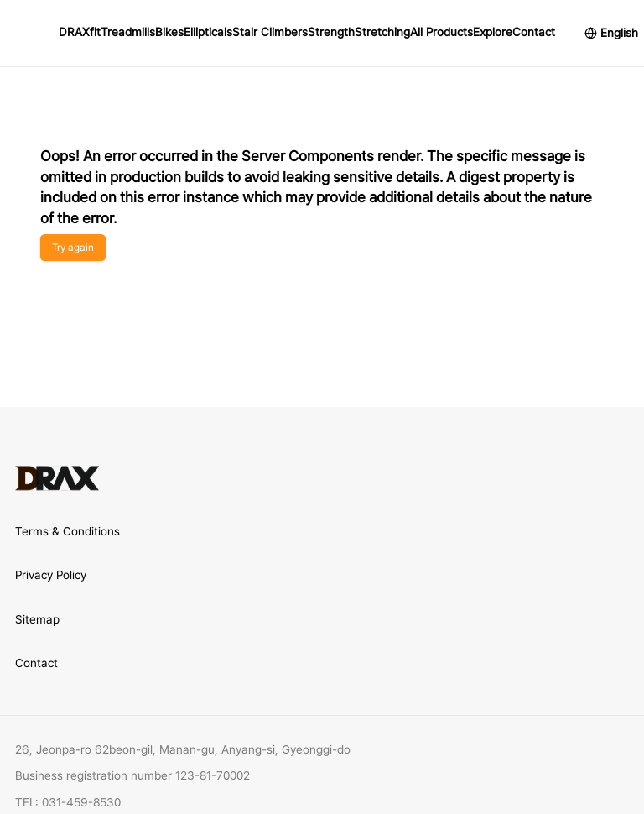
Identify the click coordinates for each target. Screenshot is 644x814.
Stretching (382, 32)
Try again (73, 247)
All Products (441, 32)
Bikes (169, 32)
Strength (331, 32)
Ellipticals (208, 32)
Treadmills (128, 32)
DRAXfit (80, 32)
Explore (493, 32)
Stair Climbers (270, 32)
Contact (534, 32)
